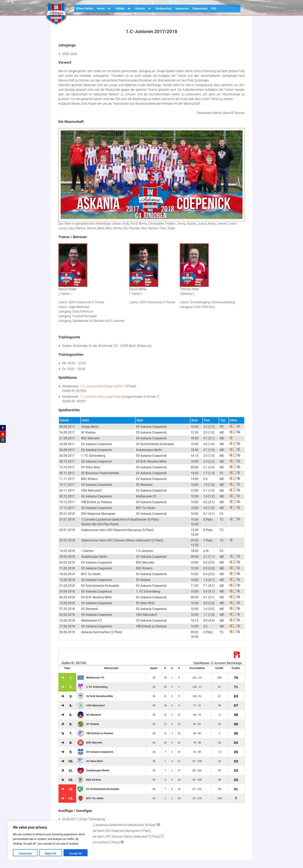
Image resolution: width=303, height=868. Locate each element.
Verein (104, 9)
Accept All (76, 853)
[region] (50, 841)
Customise (25, 853)
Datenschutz (200, 9)
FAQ (214, 9)
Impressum (182, 9)
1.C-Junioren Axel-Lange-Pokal (100, 397)
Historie (144, 9)
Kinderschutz (164, 9)
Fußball (124, 9)
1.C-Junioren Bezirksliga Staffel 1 (102, 386)
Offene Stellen (85, 9)
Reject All (51, 853)
